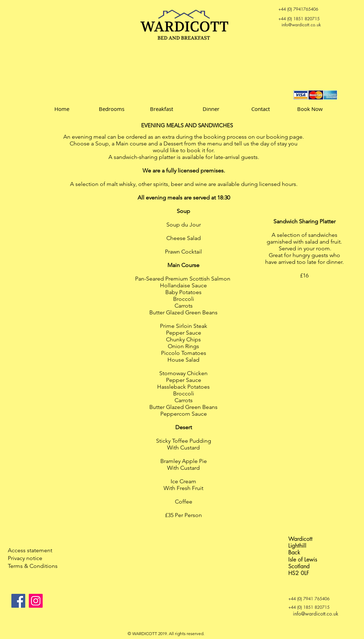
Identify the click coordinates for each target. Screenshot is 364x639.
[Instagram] (36, 601)
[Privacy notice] (33, 558)
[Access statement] (33, 550)
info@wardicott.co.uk (301, 25)
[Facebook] (18, 601)
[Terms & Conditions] (33, 566)
